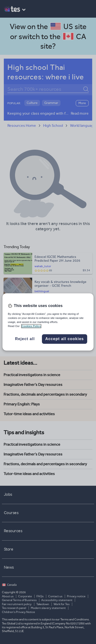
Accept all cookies (65, 339)
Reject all (25, 339)
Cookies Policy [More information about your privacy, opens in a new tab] (31, 326)
